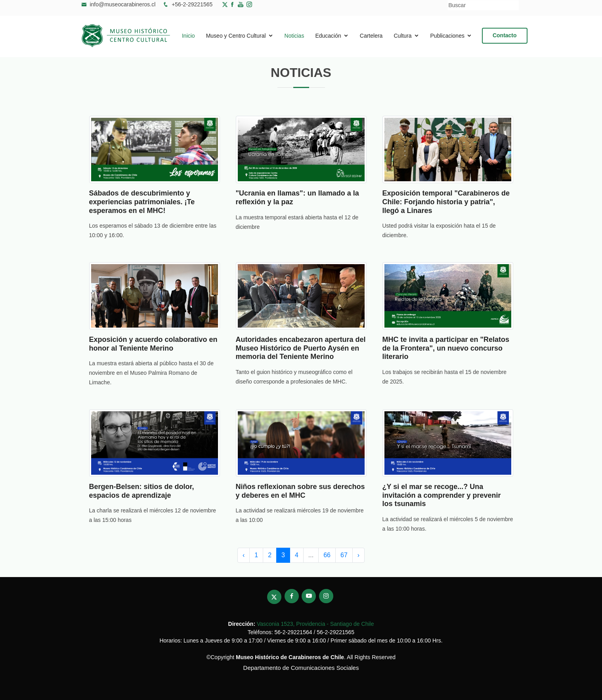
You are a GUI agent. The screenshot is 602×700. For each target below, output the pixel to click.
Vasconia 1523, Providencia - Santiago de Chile (315, 624)
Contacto (505, 35)
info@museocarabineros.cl (122, 4)
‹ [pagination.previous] (244, 555)
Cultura (402, 36)
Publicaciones (447, 36)
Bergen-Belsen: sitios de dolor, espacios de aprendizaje (142, 491)
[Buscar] (483, 5)
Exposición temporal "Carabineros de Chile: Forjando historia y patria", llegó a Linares (446, 202)
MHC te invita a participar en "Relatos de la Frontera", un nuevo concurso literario (446, 348)
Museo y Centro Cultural (236, 36)
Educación (328, 36)
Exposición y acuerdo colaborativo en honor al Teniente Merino (153, 344)
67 (344, 555)
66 (327, 555)
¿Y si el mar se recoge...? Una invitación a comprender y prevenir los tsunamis (442, 495)
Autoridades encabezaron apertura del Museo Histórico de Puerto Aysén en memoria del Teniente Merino (301, 348)
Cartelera (371, 36)
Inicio (188, 36)
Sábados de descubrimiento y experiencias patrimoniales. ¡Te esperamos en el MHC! (142, 202)
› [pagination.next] (358, 555)
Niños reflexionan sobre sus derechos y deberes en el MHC (300, 491)
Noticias (294, 36)
